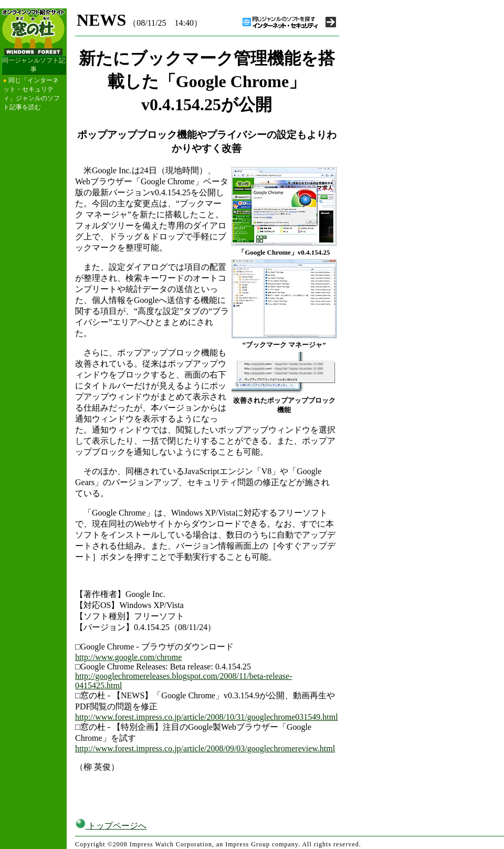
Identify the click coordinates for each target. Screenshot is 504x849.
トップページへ (111, 826)
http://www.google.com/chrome (128, 657)
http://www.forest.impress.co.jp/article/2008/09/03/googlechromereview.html (205, 748)
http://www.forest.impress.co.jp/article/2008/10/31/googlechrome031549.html (207, 717)
